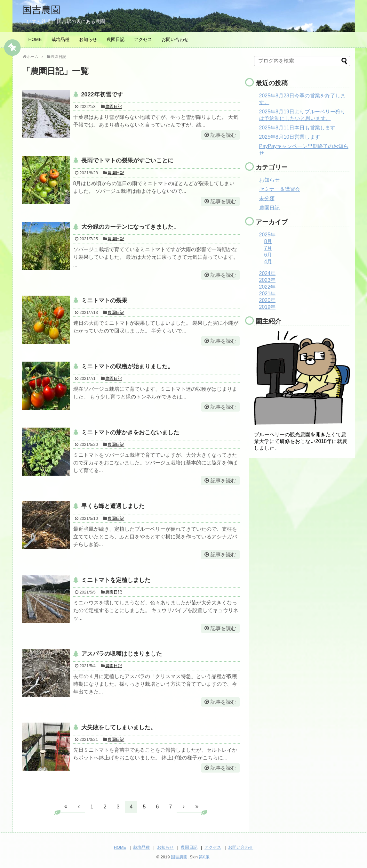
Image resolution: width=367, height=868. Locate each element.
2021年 (267, 294)
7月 (268, 248)
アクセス (143, 39)
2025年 (267, 235)
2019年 (267, 307)
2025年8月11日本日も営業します (297, 128)
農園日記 (116, 39)
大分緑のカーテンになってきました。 (130, 227)
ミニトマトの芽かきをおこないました (130, 432)
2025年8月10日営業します (290, 137)
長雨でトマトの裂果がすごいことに (127, 160)
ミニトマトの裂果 (104, 300)
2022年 (267, 287)
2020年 (267, 300)
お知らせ (88, 39)
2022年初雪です (102, 94)
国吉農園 (41, 10)
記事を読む (223, 135)
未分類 (267, 198)
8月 (268, 241)
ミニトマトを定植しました (116, 580)
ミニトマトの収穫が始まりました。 (127, 366)
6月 (268, 255)
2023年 (267, 280)
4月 (268, 262)
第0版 (204, 857)
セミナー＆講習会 (280, 189)
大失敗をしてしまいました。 (119, 727)
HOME (35, 39)
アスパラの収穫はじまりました (122, 654)
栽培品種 (60, 39)
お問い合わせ (175, 39)
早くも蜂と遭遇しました (113, 506)
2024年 (267, 273)
